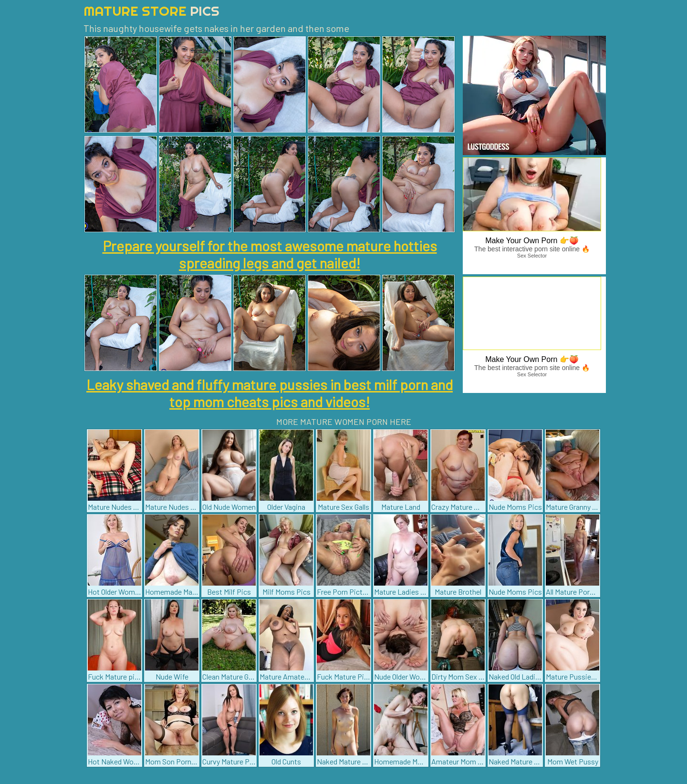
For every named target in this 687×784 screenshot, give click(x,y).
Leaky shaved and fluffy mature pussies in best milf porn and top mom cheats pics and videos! (270, 393)
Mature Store (151, 11)
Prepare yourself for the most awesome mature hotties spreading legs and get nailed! (270, 254)
